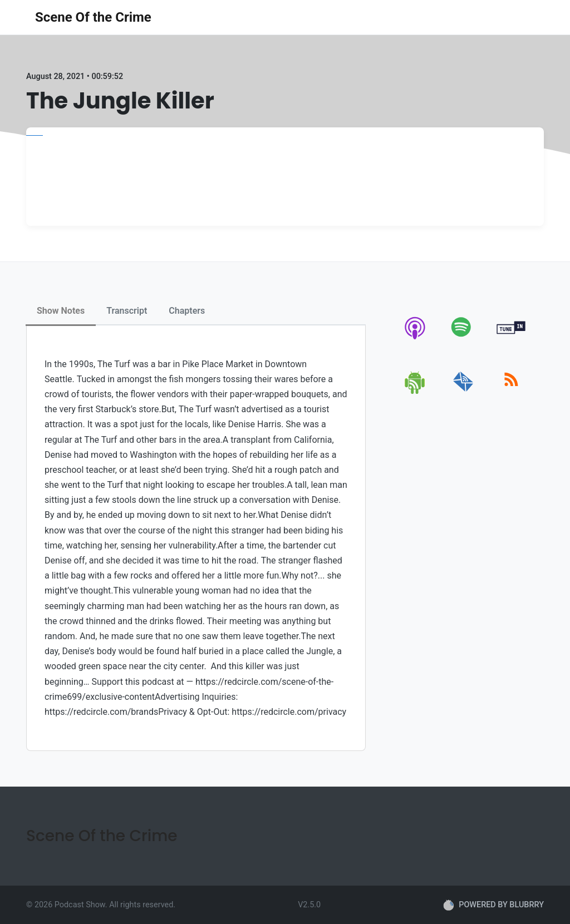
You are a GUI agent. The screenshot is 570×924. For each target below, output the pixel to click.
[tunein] (511, 339)
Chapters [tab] (187, 311)
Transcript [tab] (127, 311)
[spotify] (463, 339)
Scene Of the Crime (93, 17)
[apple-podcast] (416, 339)
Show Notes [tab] (61, 311)
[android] (416, 392)
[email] (463, 392)
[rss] (511, 392)
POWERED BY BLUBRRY (493, 905)
